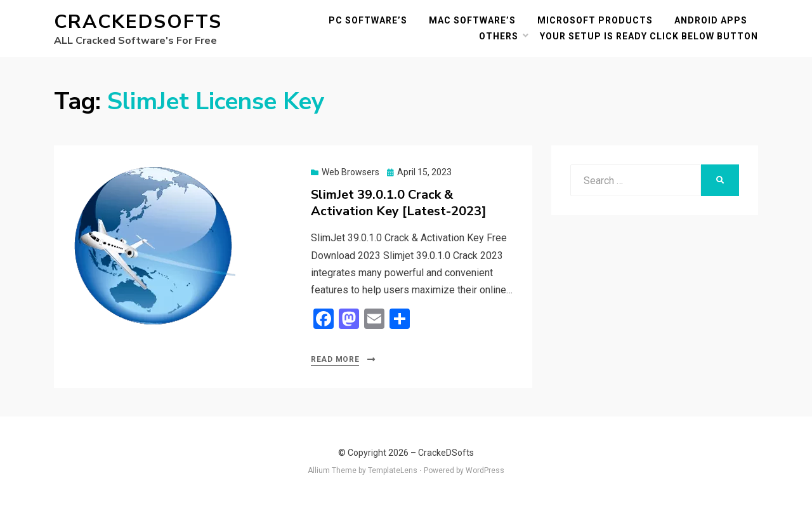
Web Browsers (350, 172)
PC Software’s (368, 20)
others (499, 36)
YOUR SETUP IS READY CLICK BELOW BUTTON (649, 36)
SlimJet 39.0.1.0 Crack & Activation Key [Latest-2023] (399, 203)
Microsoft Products (595, 20)
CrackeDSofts (138, 22)
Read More (335, 359)
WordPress (485, 470)
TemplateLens (393, 470)
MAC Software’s (472, 20)
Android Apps (711, 20)
